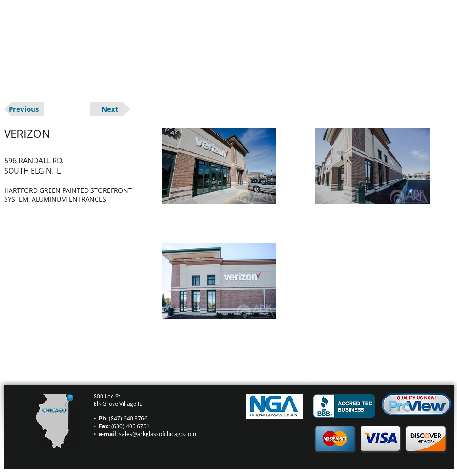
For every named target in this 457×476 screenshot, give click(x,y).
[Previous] (24, 109)
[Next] (110, 109)
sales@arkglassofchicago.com (158, 434)
